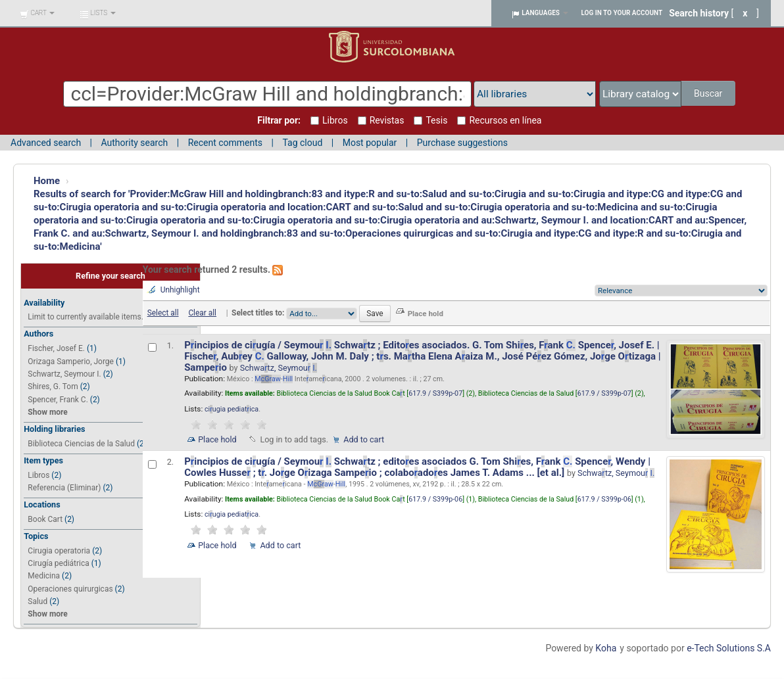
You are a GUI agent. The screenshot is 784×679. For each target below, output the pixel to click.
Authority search (134, 143)
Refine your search (110, 276)
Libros (38, 475)
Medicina (44, 576)
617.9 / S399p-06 (435, 499)
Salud (37, 601)
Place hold (217, 439)
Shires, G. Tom (53, 386)
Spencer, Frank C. (58, 400)
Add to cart (364, 439)
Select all (163, 313)
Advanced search (46, 143)
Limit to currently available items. (85, 317)
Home (47, 181)
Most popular (370, 143)
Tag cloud (302, 143)
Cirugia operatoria (59, 551)
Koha (606, 648)
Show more (47, 412)
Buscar (709, 93)
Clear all (202, 313)
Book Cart (45, 519)
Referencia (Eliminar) (64, 488)
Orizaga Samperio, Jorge (71, 362)
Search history (699, 13)
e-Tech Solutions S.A (729, 648)
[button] (37, 13)
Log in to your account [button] (622, 13)
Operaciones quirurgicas (70, 589)
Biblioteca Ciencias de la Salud (81, 444)
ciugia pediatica (232, 409)
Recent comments (225, 143)
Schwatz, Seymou (279, 368)
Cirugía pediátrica (58, 563)
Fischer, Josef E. (56, 348)
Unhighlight (180, 290)
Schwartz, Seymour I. (64, 374)
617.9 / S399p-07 (435, 393)
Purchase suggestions (462, 143)
